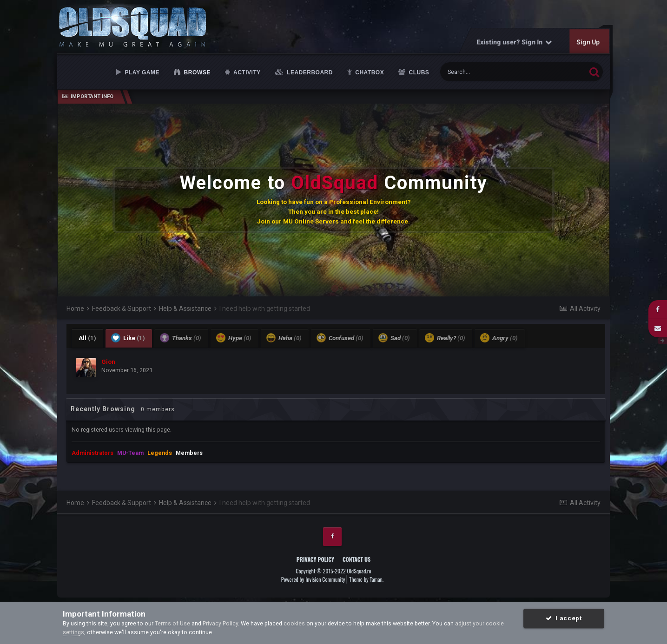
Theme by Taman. (366, 579)
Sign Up (588, 42)
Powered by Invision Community (313, 579)
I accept (564, 618)
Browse (197, 72)
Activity (246, 72)
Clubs (418, 72)
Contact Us (357, 559)
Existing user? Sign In (515, 42)
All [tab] (87, 338)
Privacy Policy (315, 559)
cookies (294, 623)
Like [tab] (128, 338)
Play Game (141, 72)
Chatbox (369, 72)
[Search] (490, 72)
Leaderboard (309, 72)
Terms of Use (172, 623)
